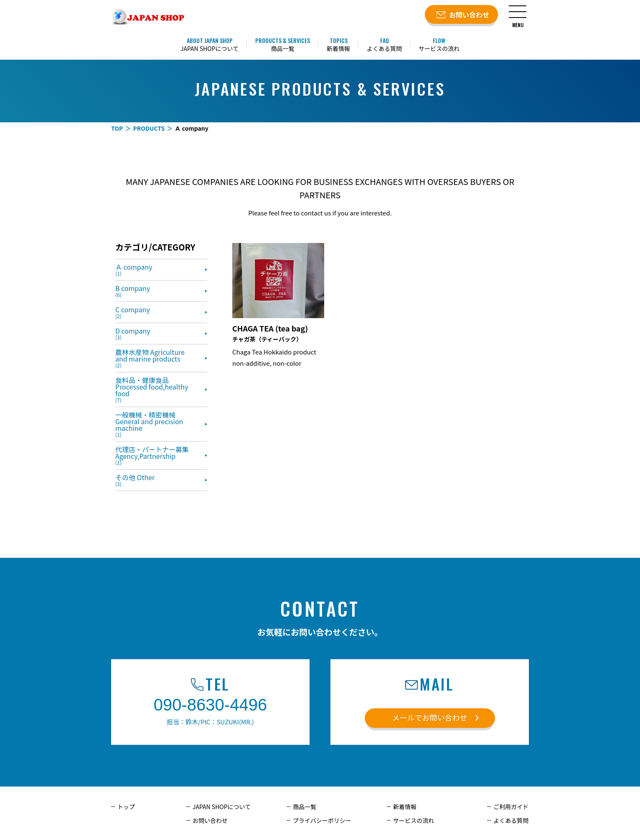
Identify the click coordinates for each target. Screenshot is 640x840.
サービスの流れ (414, 820)
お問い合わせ (210, 820)
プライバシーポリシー (322, 820)
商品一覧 (305, 807)
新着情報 (405, 807)
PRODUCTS (149, 128)
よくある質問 (511, 820)
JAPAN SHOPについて (222, 807)
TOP (117, 128)
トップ (126, 807)
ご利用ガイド (511, 807)
